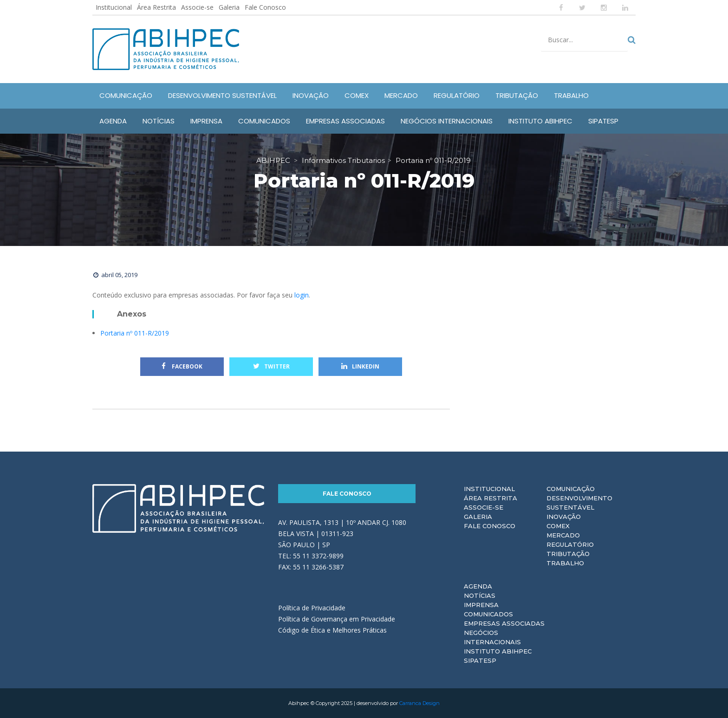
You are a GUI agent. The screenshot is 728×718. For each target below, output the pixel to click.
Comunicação (571, 489)
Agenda (478, 586)
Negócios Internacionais (492, 637)
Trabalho (565, 563)
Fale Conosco (265, 7)
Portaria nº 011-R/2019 (135, 333)
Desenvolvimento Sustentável (579, 503)
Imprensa (481, 605)
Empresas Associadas (504, 623)
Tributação (568, 554)
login (302, 295)
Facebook (182, 366)
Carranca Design (419, 703)
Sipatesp (480, 660)
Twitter (271, 366)
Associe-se (197, 7)
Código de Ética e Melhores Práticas (332, 630)
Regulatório (570, 544)
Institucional (114, 7)
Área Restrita (156, 7)
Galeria (229, 7)
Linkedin (360, 366)
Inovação (564, 517)
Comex (558, 526)
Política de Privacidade (312, 608)
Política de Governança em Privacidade (337, 619)
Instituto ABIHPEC (498, 651)
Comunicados (488, 614)
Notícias (480, 595)
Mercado (563, 535)
